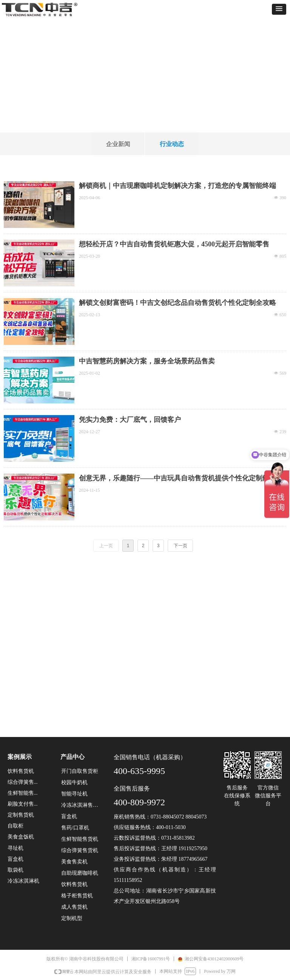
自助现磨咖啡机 (80, 873)
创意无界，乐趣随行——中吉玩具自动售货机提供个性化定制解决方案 (181, 478)
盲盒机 (69, 816)
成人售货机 (74, 907)
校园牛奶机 (74, 782)
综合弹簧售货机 (80, 850)
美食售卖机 (74, 862)
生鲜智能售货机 (80, 839)
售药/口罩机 (75, 828)
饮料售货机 (74, 884)
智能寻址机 (74, 794)
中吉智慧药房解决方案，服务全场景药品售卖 (147, 361)
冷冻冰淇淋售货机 (82, 805)
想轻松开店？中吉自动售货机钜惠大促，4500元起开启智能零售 (174, 244)
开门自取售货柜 (80, 771)
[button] (279, 9)
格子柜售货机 (77, 896)
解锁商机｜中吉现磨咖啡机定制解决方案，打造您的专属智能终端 (177, 186)
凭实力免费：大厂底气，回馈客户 (130, 420)
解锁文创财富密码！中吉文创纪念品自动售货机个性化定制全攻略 (177, 303)
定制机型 (72, 918)
